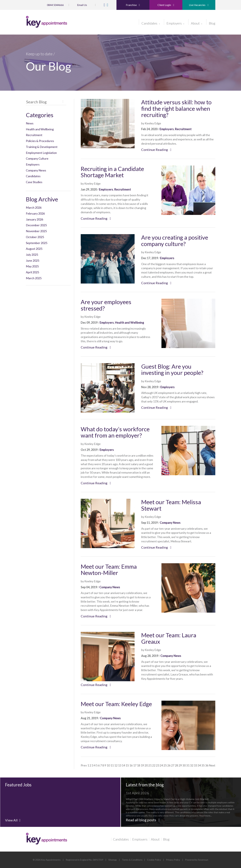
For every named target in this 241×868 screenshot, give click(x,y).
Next (212, 765)
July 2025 (32, 255)
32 (192, 765)
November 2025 (36, 231)
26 (169, 765)
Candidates (151, 23)
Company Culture (37, 158)
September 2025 (37, 243)
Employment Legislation (41, 153)
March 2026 (34, 207)
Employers (175, 23)
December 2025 (36, 225)
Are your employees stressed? (106, 305)
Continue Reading (156, 150)
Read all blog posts (143, 820)
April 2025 (32, 272)
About (197, 23)
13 (120, 765)
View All (13, 820)
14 (123, 765)
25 (165, 765)
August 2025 (34, 249)
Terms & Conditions (132, 860)
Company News (36, 170)
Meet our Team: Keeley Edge (116, 704)
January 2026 (35, 219)
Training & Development (42, 147)
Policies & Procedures (40, 141)
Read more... (188, 809)
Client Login (166, 5)
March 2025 (34, 278)
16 (131, 765)
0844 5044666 (55, 5)
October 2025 (35, 237)
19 (142, 765)
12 (116, 765)
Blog (212, 23)
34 (199, 765)
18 (139, 765)
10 (108, 765)
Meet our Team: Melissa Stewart (171, 505)
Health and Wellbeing (40, 129)
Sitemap (113, 860)
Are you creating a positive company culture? (175, 240)
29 (180, 765)
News (30, 123)
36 (207, 765)
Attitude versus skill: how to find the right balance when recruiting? (176, 108)
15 (127, 765)
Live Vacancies (199, 5)
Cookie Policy (154, 860)
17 (135, 765)
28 (176, 765)
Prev (84, 765)
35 (203, 765)
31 (188, 765)
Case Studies (34, 182)
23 (157, 765)
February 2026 (35, 213)
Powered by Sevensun (197, 860)
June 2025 (33, 260)
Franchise (133, 5)
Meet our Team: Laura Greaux (169, 638)
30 (184, 765)
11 (112, 765)
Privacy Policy (173, 860)
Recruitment (34, 135)
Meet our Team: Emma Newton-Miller (109, 570)
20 (146, 765)
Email (82, 5)
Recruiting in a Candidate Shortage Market (112, 172)
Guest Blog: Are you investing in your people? (172, 369)
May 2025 (32, 266)
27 (173, 765)
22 (154, 765)
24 (161, 765)
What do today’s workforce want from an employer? (115, 432)
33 (195, 765)
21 (150, 765)
